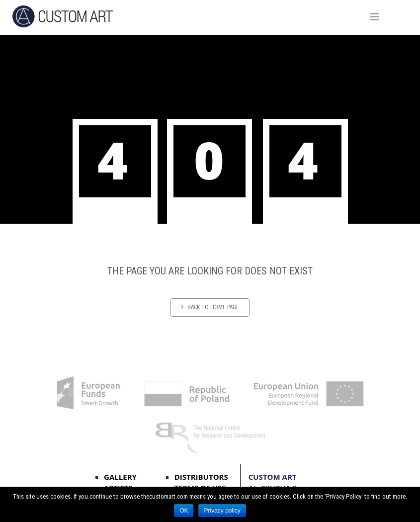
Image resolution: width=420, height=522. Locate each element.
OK (184, 511)
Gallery (120, 477)
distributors (201, 477)
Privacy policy (222, 511)
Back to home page (210, 307)
